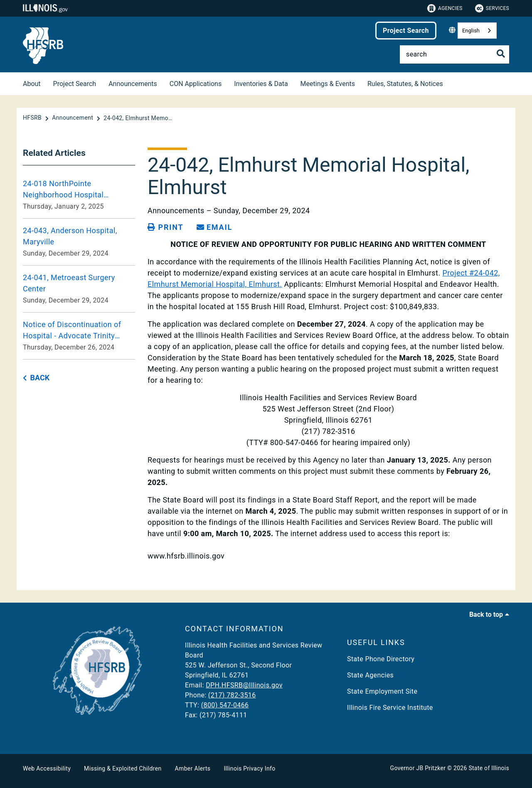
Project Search (406, 31)
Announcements (133, 84)
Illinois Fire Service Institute (390, 708)
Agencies (445, 8)
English (471, 31)
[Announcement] (73, 118)
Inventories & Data (261, 84)
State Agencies (370, 675)
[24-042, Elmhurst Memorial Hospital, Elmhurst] (139, 118)
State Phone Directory (381, 659)
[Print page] (165, 227)
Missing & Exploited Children (123, 768)
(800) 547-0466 (225, 705)
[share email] (214, 227)
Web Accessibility (47, 768)
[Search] (454, 54)
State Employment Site (382, 691)
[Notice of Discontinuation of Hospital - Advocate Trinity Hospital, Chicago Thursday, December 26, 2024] (79, 336)
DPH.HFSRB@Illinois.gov (244, 685)
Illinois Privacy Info (249, 768)
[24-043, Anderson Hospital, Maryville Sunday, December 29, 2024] (79, 242)
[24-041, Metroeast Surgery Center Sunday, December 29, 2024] (79, 289)
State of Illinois (489, 768)
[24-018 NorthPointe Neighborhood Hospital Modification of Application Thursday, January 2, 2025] (79, 195)
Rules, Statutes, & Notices (405, 84)
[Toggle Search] (501, 54)
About (32, 84)
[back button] (36, 378)
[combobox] (477, 31)
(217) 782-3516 (232, 695)
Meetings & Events (328, 84)
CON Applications (196, 84)
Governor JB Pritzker (418, 768)
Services (492, 8)
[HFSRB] (33, 118)
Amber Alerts (193, 768)
